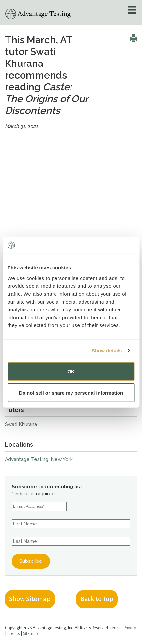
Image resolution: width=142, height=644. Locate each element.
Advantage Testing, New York (39, 459)
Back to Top (97, 599)
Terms (115, 628)
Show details (107, 350)
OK (71, 371)
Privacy (130, 628)
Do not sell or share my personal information (71, 393)
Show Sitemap (30, 599)
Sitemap (30, 634)
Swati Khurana (21, 424)
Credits (14, 634)
